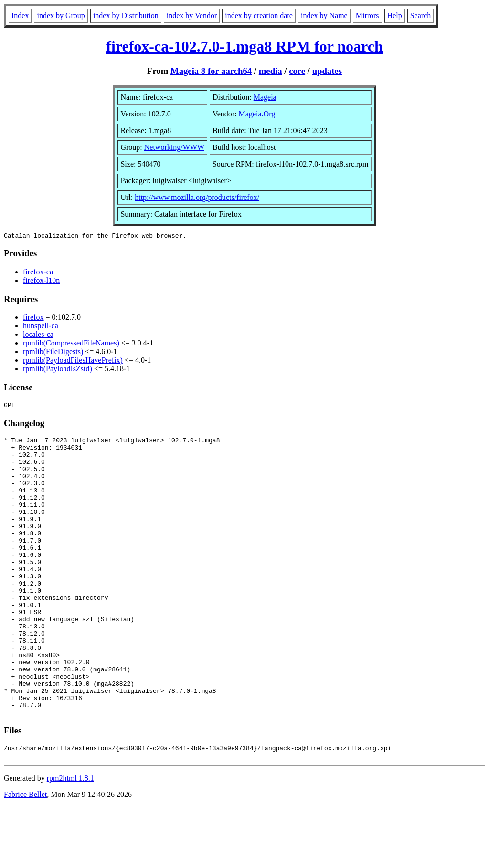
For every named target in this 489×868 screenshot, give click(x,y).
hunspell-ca (41, 327)
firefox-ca (38, 273)
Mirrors (367, 16)
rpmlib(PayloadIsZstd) (58, 370)
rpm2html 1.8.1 (70, 840)
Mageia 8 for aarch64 (211, 71)
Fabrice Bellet (25, 856)
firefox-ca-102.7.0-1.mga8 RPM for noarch (244, 46)
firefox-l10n (41, 282)
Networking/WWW (174, 147)
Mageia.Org (257, 114)
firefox (33, 319)
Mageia (265, 97)
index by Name (324, 16)
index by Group (61, 16)
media (271, 71)
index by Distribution (126, 16)
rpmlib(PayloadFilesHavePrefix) (73, 361)
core (297, 71)
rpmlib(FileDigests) (53, 353)
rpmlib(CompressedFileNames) (71, 344)
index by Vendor (192, 16)
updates (327, 71)
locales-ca (38, 336)
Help (395, 16)
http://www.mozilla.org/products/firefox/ (197, 197)
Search (421, 16)
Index (20, 16)
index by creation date (259, 16)
